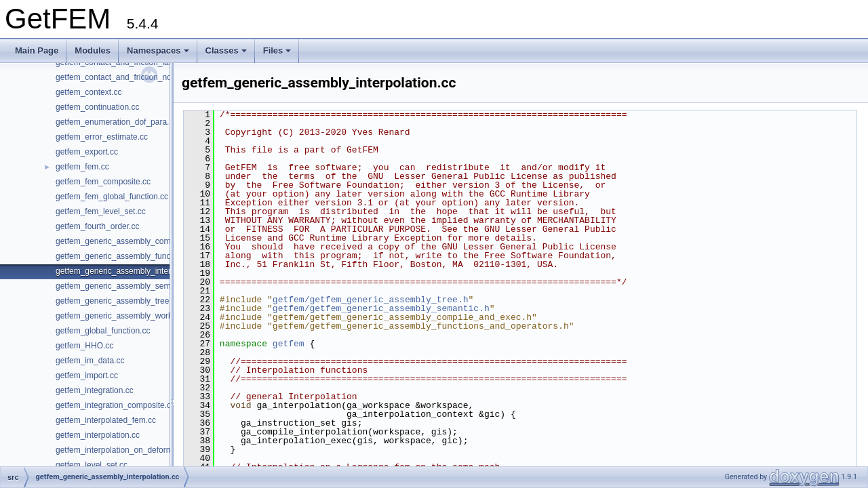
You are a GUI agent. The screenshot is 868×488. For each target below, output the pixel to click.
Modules (93, 50)
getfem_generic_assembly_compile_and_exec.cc (144, 241)
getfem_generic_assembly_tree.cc (118, 301)
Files (277, 50)
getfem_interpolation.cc (98, 435)
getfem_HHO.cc (84, 346)
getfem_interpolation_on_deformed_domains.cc (142, 450)
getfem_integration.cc (95, 390)
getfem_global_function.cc (103, 331)
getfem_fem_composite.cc (103, 182)
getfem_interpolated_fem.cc (106, 420)
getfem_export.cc (87, 152)
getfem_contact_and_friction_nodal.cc (124, 77)
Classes (226, 50)
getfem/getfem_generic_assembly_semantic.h (381, 308)
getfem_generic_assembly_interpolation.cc (133, 271)
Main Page (37, 50)
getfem (289, 344)
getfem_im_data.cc (90, 361)
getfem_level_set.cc (92, 465)
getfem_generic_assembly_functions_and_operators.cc (155, 256)
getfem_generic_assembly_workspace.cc (130, 316)
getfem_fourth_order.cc (97, 226)
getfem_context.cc (88, 92)
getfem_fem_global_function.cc (112, 197)
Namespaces (158, 50)
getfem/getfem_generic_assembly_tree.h (371, 300)
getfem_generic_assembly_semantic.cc (127, 286)
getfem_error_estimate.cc (102, 137)
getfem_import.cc (87, 375)
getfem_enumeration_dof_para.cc (116, 122)
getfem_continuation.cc (97, 107)
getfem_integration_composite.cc (115, 405)
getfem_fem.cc (82, 167)
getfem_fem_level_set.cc (101, 211)
